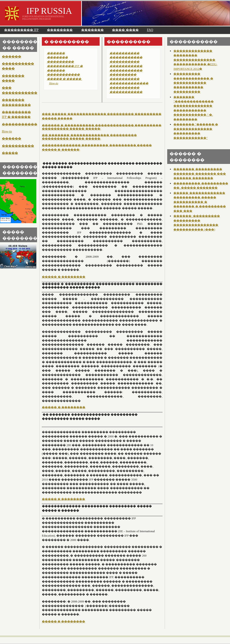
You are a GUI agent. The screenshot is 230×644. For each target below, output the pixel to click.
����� (10, 153)
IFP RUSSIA (49, 11)
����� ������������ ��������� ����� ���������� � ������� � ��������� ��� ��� (200, 202)
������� (92, 30)
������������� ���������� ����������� (129, 88)
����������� (20, 124)
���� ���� (125, 30)
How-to (7, 131)
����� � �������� (64, 277)
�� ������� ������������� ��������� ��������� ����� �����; (89, 137)
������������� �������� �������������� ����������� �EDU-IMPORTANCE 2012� (195, 60)
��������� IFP (21, 30)
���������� (18, 146)
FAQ (150, 30)
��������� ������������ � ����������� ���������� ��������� (193, 83)
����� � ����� (65, 79)
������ (11, 56)
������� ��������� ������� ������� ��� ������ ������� (200, 174)
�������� (60, 30)
